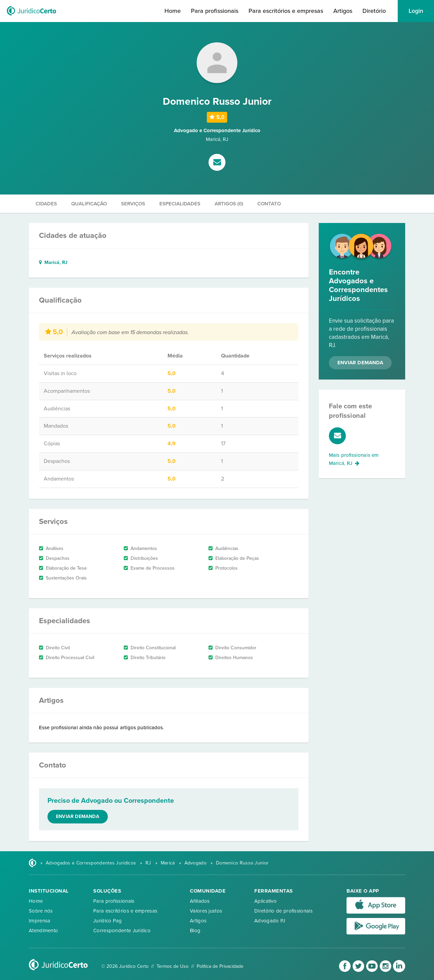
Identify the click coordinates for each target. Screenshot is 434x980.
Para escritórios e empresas (286, 11)
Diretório (374, 11)
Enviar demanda (78, 816)
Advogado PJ (270, 921)
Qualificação (89, 204)
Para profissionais (215, 11)
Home (173, 11)
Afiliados (200, 901)
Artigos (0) (229, 204)
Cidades (46, 204)
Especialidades (180, 204)
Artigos (343, 11)
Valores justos (206, 911)
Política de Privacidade (220, 966)
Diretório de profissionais (283, 911)
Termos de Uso (173, 966)
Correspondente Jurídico (122, 931)
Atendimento (43, 931)
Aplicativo (265, 901)
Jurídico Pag (108, 921)
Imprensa (40, 921)
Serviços (133, 204)
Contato (269, 204)
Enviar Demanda (360, 363)
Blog (195, 931)
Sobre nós (41, 911)
